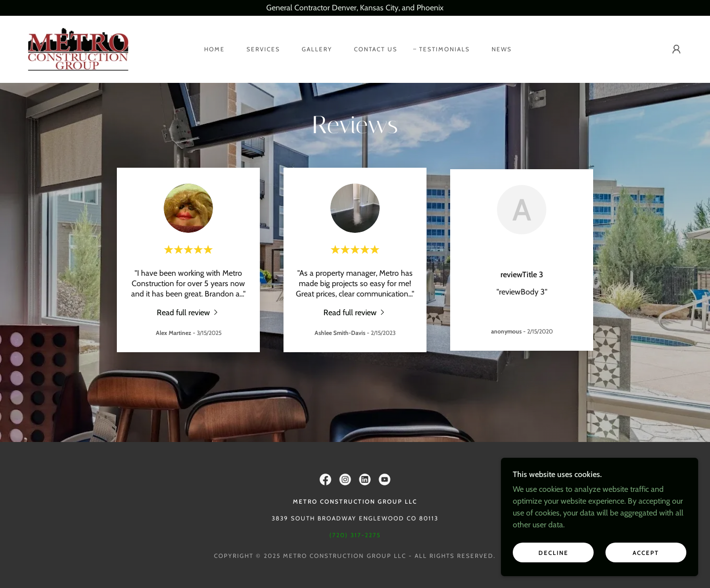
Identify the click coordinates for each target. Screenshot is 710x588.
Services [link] (263, 49)
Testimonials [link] (444, 49)
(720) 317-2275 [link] (355, 535)
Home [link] (214, 49)
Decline (553, 553)
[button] (676, 49)
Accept (646, 553)
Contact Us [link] (376, 49)
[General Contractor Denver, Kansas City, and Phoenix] (355, 8)
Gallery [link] (317, 49)
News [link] (502, 49)
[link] (78, 49)
